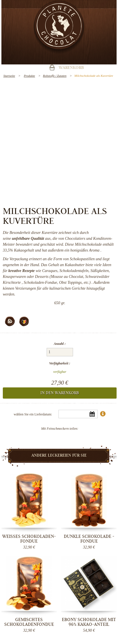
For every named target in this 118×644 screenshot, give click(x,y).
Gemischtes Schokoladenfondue (29, 622)
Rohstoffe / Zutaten (55, 76)
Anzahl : (60, 344)
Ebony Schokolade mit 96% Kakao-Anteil (89, 622)
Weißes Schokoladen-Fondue (29, 539)
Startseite (9, 76)
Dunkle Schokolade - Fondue (89, 539)
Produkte (29, 76)
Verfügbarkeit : (60, 363)
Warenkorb (71, 68)
